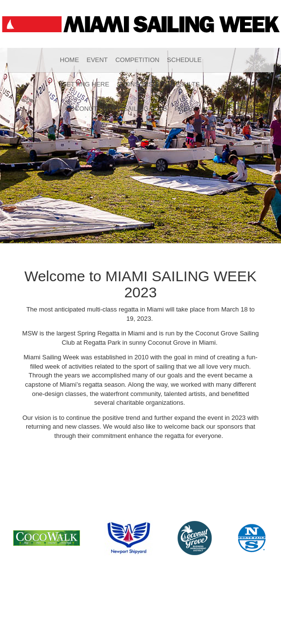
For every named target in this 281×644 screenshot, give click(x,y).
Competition (137, 60)
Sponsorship (140, 84)
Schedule (184, 60)
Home (70, 60)
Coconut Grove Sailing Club (116, 109)
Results (186, 84)
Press (185, 109)
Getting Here (85, 84)
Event (97, 60)
